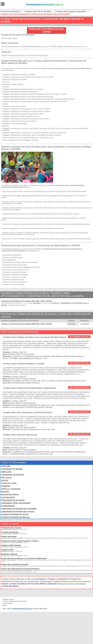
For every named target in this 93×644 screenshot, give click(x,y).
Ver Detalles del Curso (79, 337)
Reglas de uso (8, 599)
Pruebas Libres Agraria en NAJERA (71, 12)
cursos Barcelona (10, 586)
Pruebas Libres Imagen (9, 537)
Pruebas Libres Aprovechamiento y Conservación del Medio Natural (24, 558)
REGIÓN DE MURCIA (10, 495)
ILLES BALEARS (8, 497)
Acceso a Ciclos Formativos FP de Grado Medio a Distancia (29, 584)
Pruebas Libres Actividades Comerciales (15, 564)
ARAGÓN (5, 492)
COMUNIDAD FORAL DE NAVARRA (16, 503)
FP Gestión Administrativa (10, 532)
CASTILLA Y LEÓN (9, 483)
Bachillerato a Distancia (9, 554)
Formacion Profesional (10, 12)
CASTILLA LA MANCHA (11, 489)
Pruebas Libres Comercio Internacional (20, 435)
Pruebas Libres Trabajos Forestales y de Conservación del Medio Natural (35, 337)
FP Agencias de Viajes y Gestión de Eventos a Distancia (20, 541)
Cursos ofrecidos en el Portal (14, 601)
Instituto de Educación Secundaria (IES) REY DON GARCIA (27, 301)
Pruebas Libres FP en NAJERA (38, 12)
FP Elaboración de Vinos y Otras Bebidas (71, 584)
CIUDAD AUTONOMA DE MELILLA (15, 517)
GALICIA (4, 480)
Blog (4, 605)
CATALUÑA (6, 466)
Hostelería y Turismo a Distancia (51, 579)
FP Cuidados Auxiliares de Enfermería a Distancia (70, 581)
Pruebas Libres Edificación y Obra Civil (18, 579)
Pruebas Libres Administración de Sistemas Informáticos (20, 569)
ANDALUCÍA (6, 472)
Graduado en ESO (7, 550)
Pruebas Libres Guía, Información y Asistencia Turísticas (28, 412)
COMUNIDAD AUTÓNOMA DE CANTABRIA (19, 509)
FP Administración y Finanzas (11, 528)
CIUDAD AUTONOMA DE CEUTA (15, 514)
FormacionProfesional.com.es (22, 609)
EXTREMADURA (8, 506)
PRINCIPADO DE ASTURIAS (13, 500)
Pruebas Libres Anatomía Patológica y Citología (24, 364)
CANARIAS (6, 486)
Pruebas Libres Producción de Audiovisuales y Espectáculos (30, 388)
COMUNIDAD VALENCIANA (12, 475)
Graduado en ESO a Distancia (11, 545)
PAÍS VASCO (6, 478)
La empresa (7, 603)
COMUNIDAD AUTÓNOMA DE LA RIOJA (18, 512)
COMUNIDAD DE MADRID (12, 469)
